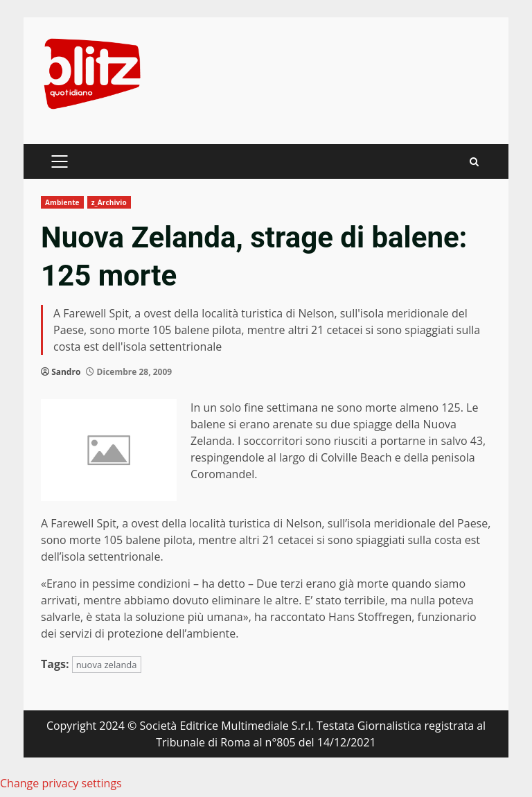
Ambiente (62, 202)
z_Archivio (109, 202)
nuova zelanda (107, 665)
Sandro (66, 372)
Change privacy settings (61, 783)
